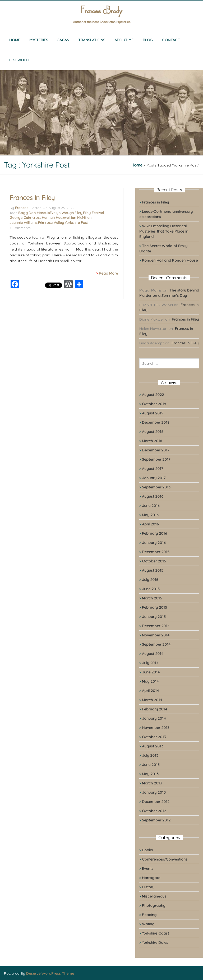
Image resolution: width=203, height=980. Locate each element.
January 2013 (154, 792)
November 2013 (156, 728)
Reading (149, 915)
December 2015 (156, 552)
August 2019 (153, 413)
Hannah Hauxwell (56, 218)
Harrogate (151, 878)
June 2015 (151, 589)
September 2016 (156, 487)
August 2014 (153, 654)
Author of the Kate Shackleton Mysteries (102, 22)
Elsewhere (20, 60)
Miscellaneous (154, 896)
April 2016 (150, 524)
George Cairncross (25, 218)
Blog (148, 40)
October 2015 (154, 561)
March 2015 (152, 598)
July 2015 (150, 580)
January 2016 (154, 543)
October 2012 (154, 811)
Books (147, 850)
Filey (78, 213)
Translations (92, 40)
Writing (148, 924)
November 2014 (156, 635)
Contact (171, 40)
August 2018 (153, 432)
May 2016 (150, 515)
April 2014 (150, 691)
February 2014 (154, 709)
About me (124, 40)
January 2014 (154, 718)
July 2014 (150, 663)
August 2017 (153, 469)
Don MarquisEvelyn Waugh (51, 213)
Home (15, 40)
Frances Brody (101, 11)
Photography (154, 905)
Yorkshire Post (76, 223)
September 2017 (156, 459)
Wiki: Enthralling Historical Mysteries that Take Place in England (164, 231)
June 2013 (151, 765)
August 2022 (153, 395)
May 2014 (150, 681)
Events (148, 868)
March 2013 (152, 783)
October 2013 (154, 737)
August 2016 (153, 496)
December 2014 (156, 626)
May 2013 (150, 774)
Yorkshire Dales (155, 942)
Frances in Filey (32, 198)
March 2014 (152, 700)
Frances (22, 208)
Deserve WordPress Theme (50, 973)
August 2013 (153, 746)
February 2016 (154, 533)
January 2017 (154, 478)
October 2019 (154, 404)
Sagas (63, 40)
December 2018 (156, 422)
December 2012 (156, 802)
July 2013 (150, 755)
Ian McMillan (81, 218)
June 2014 (151, 672)
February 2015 (154, 607)
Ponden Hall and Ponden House (170, 260)
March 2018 (152, 441)
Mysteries (39, 40)
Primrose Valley (51, 223)
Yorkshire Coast (155, 933)
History (148, 887)
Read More (108, 273)
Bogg (23, 213)
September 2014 (156, 644)
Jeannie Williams (23, 223)
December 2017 (156, 450)
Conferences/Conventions (165, 859)
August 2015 (153, 570)
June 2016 (151, 506)
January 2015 (154, 617)
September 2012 (156, 820)
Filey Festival (93, 213)
